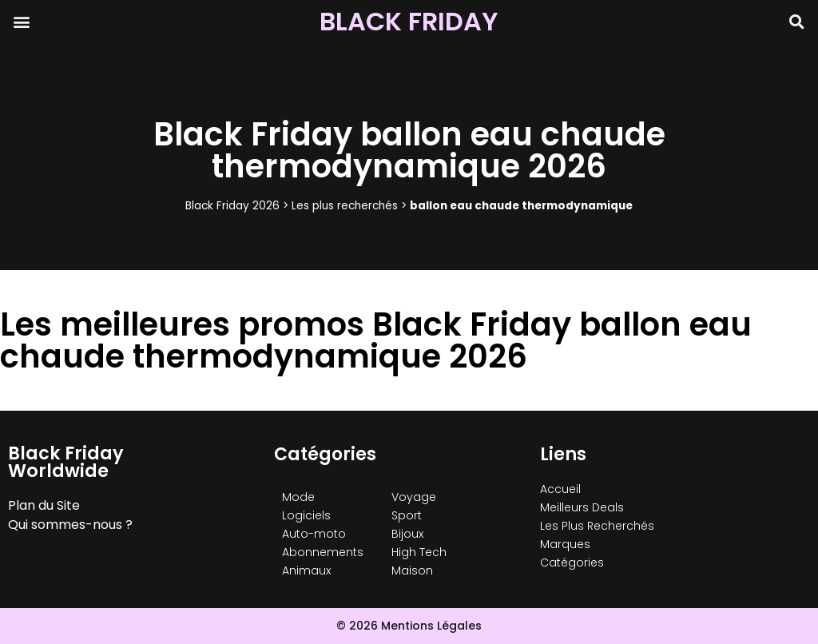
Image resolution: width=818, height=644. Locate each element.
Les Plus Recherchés (597, 526)
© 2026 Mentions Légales (409, 626)
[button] (21, 21)
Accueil (560, 489)
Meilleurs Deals (582, 507)
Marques (565, 544)
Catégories (572, 563)
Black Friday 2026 (232, 206)
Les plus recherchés (345, 206)
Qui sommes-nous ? (70, 525)
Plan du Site (44, 505)
